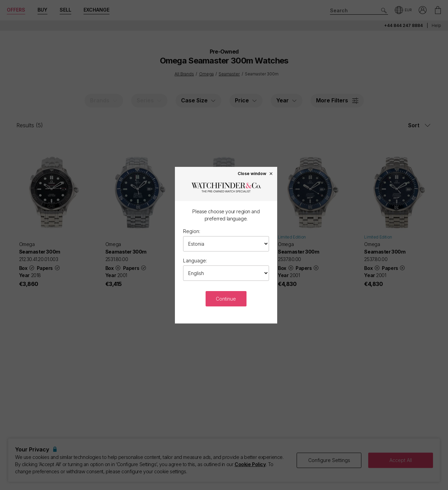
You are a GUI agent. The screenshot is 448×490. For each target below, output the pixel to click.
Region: (192, 231)
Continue (226, 299)
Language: (195, 261)
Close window (255, 173)
